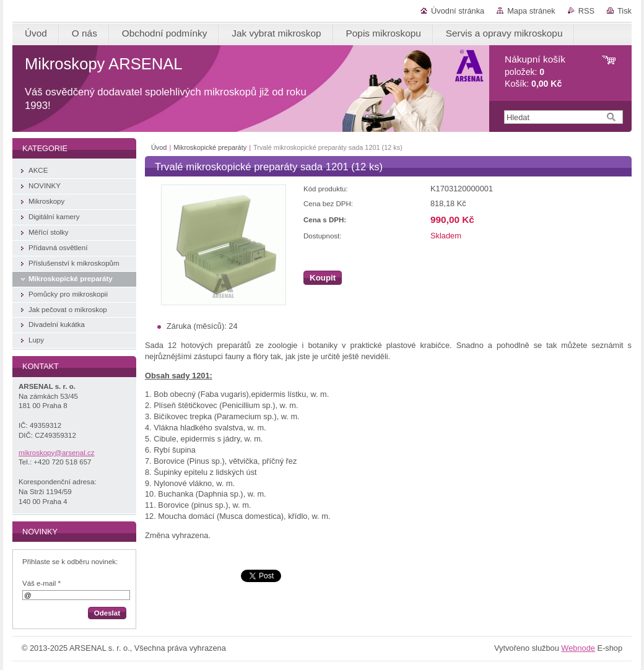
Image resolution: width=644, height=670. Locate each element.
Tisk (624, 11)
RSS (586, 11)
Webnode (578, 648)
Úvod (159, 147)
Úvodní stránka (458, 11)
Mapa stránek (531, 11)
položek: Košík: (535, 72)
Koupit (323, 278)
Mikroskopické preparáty (211, 147)
